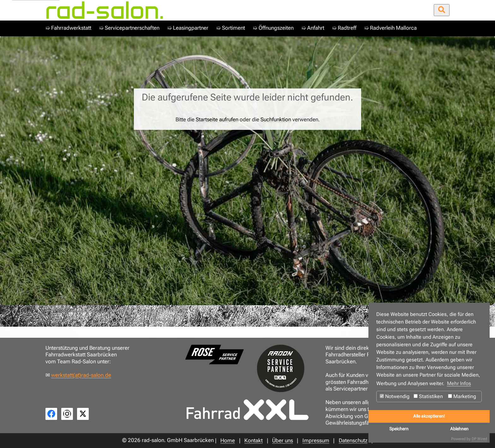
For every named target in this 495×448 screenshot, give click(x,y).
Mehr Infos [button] (459, 383)
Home (56, 311)
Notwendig (395, 396)
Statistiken (428, 396)
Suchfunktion (276, 120)
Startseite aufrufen (217, 120)
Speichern (399, 429)
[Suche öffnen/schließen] (442, 10)
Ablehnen (459, 429)
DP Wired (479, 439)
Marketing (462, 396)
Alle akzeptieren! (429, 416)
